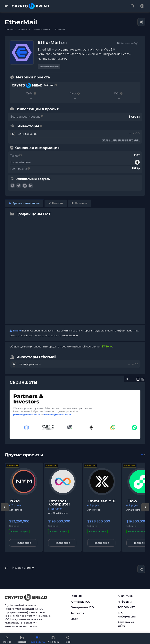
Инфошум (125, 602)
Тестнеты (77, 613)
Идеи (74, 619)
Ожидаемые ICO (82, 607)
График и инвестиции (24, 203)
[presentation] (5, 511)
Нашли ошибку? (128, 43)
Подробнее (23, 543)
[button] (142, 455)
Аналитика (125, 596)
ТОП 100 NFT (126, 607)
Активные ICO (80, 602)
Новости (56, 203)
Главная (76, 596)
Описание (80, 203)
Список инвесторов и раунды (121, 140)
